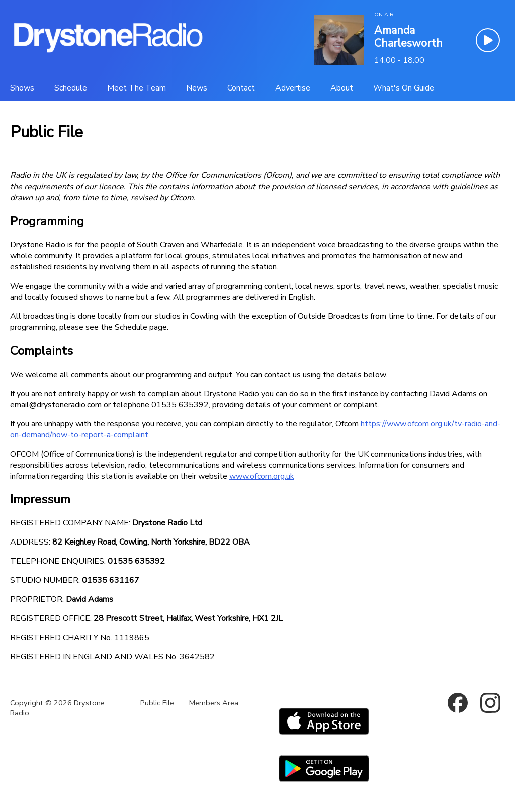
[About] (342, 88)
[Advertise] (293, 88)
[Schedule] (71, 88)
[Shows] (22, 88)
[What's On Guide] (404, 88)
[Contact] (241, 88)
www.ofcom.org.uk (262, 476)
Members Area (214, 703)
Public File (157, 703)
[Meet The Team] (137, 88)
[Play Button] (488, 40)
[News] (197, 88)
